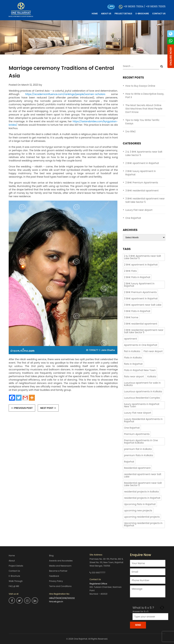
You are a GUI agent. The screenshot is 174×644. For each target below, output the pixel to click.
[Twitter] (19, 398)
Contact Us (159, 14)
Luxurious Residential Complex (142, 398)
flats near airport (134, 376)
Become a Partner (58, 571)
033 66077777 (98, 573)
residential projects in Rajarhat (142, 498)
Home (95, 14)
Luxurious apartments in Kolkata (143, 391)
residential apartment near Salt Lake (143, 475)
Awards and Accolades (61, 561)
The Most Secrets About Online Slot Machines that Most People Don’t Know (144, 109)
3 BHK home (131, 317)
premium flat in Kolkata (138, 449)
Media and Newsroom (60, 566)
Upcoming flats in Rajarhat (140, 504)
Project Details (123, 14)
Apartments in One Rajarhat (141, 345)
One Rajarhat (133, 218)
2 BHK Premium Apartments (142, 183)
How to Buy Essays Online (140, 86)
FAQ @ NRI (14, 586)
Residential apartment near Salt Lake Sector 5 (143, 484)
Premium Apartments (137, 434)
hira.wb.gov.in (56, 602)
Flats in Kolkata (133, 358)
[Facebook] (12, 398)
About (12, 561)
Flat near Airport (153, 351)
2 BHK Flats (130, 271)
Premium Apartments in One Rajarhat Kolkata (141, 442)
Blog (51, 556)
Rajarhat (129, 462)
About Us (106, 14)
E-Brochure (142, 14)
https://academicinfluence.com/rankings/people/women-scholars (65, 94)
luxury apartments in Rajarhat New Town (142, 405)
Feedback (54, 576)
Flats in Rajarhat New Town (140, 370)
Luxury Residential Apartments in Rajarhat (143, 420)
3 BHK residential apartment (142, 191)
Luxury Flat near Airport (139, 210)
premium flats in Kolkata (138, 455)
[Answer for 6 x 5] (150, 617)
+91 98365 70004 (133, 6)
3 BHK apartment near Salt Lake (143, 305)
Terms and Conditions (60, 586)
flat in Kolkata (132, 351)
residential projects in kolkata (141, 492)
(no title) (130, 131)
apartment (130, 339)
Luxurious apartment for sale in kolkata (142, 384)
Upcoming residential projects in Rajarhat (143, 524)
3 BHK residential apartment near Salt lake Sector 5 (145, 200)
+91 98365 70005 (156, 6)
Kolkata (152, 376)
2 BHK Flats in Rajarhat (137, 277)
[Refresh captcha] (162, 608)
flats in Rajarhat (133, 364)
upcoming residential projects (142, 517)
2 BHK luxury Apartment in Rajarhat (139, 285)
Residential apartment (137, 468)
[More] (32, 398)
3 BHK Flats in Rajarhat (137, 311)
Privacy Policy (56, 581)
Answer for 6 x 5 (141, 611)
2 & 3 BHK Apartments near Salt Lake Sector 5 (142, 257)
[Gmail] (25, 398)
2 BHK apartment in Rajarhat (142, 163)
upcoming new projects (138, 511)
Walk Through (16, 581)
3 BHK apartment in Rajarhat (141, 299)
